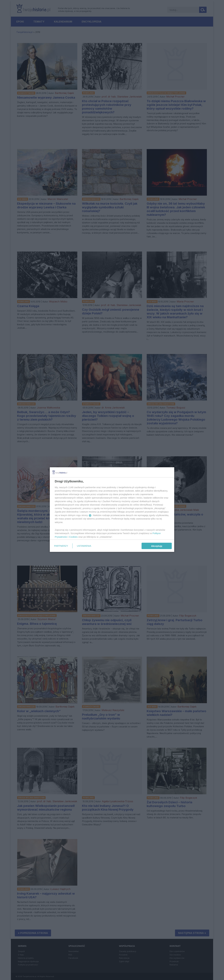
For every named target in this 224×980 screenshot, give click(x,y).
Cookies (73, 537)
